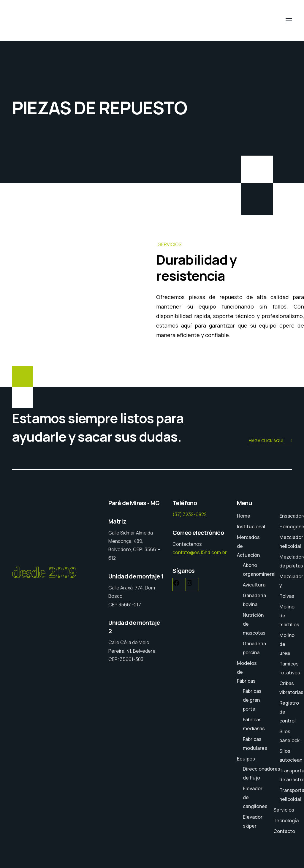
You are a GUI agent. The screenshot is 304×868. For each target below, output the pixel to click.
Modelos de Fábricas (247, 672)
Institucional (251, 527)
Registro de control (289, 712)
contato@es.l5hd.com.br (200, 552)
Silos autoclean (291, 755)
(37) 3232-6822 (190, 514)
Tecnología (286, 820)
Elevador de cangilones (255, 797)
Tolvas (287, 596)
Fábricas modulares (255, 744)
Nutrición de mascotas (254, 624)
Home (244, 516)
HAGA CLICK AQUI (270, 441)
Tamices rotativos (290, 668)
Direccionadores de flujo (262, 773)
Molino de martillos (289, 616)
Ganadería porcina (254, 648)
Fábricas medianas (254, 724)
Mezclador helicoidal (291, 542)
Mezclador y (291, 581)
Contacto (284, 831)
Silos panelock (289, 736)
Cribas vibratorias (291, 688)
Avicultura (254, 585)
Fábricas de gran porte (252, 700)
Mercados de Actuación (248, 546)
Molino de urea (287, 644)
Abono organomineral (259, 570)
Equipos (246, 759)
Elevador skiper (253, 821)
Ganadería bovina (254, 600)
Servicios (284, 810)
